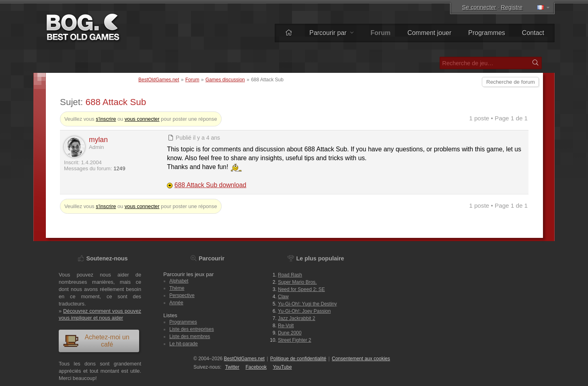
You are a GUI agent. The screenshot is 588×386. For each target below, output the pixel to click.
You (282, 367)
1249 (119, 168)
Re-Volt (286, 326)
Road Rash (290, 275)
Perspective (182, 295)
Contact (533, 33)
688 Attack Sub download (211, 185)
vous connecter (142, 119)
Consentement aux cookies (361, 359)
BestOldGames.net (159, 80)
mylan (98, 140)
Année (176, 303)
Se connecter (479, 7)
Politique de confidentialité (298, 359)
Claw (283, 297)
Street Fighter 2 (295, 340)
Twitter (232, 367)
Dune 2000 (290, 333)
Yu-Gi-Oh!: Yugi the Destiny (307, 304)
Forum (192, 80)
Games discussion (225, 80)
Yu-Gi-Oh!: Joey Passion (304, 311)
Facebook (256, 367)
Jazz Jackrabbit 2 (297, 318)
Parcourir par (331, 33)
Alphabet (179, 281)
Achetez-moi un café (96, 341)
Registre (512, 7)
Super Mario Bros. (297, 282)
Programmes (487, 33)
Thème (177, 288)
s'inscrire (106, 119)
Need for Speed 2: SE (301, 289)
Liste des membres (190, 336)
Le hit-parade (184, 344)
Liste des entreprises (192, 329)
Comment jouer (429, 33)
